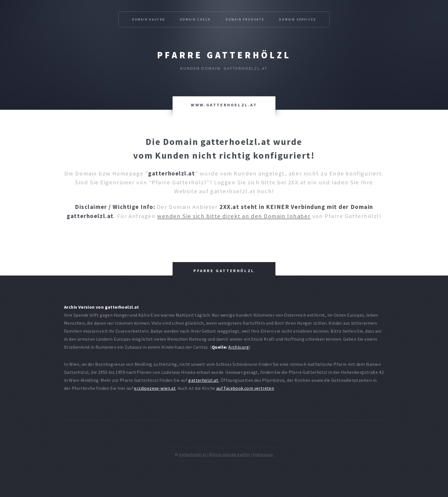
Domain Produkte (245, 19)
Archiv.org (239, 347)
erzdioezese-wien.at (155, 388)
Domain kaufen (149, 19)
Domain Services (298, 19)
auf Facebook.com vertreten (245, 388)
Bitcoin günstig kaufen (230, 454)
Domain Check (196, 19)
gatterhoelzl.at (192, 454)
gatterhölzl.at (203, 380)
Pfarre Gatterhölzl (224, 55)
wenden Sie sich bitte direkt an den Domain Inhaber (234, 216)
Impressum (263, 454)
